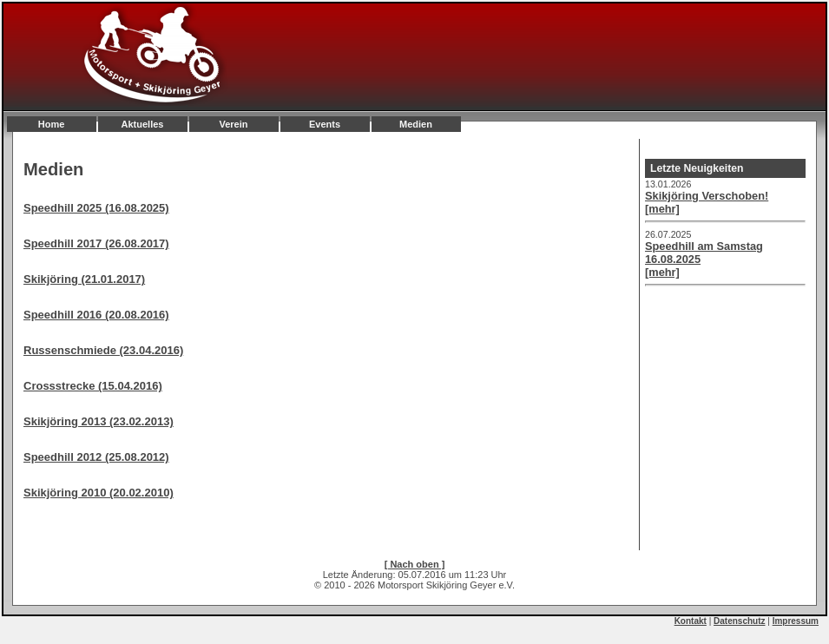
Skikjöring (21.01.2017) (84, 279)
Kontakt (691, 621)
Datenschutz (739, 621)
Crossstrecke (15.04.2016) (93, 386)
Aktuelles (143, 124)
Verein (233, 124)
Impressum (796, 621)
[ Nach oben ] (415, 564)
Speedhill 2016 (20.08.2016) (96, 315)
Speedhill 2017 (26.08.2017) (96, 243)
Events (325, 124)
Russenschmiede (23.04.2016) (103, 350)
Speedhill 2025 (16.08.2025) (96, 208)
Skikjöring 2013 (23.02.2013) (99, 421)
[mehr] (662, 209)
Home (52, 124)
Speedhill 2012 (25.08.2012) (96, 457)
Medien (416, 124)
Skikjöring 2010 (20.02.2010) (99, 493)
